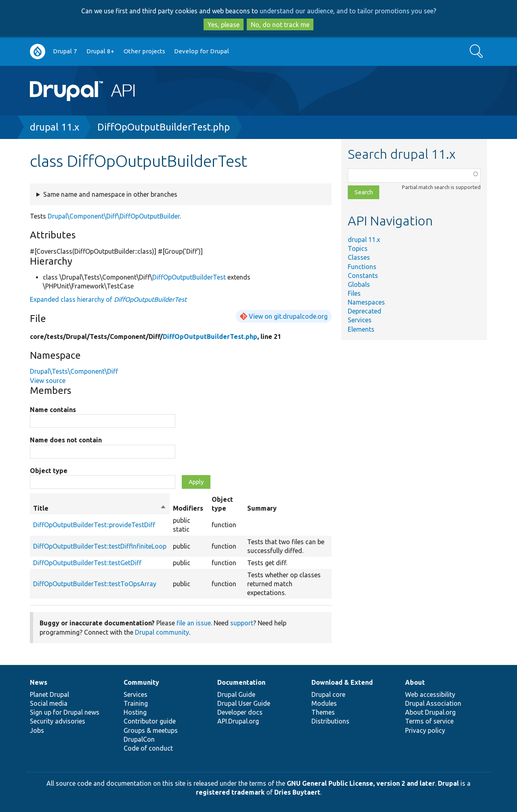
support (242, 623)
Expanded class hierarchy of (108, 299)
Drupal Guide (236, 694)
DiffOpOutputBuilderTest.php (164, 127)
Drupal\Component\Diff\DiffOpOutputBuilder (114, 216)
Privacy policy (425, 730)
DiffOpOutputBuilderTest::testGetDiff (87, 563)
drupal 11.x (55, 127)
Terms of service (429, 721)
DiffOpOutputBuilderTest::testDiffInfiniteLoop (100, 546)
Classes (359, 257)
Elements (361, 329)
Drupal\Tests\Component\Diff (74, 371)
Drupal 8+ (100, 51)
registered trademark (230, 792)
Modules (324, 703)
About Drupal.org (430, 712)
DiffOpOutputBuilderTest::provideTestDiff (94, 525)
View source (48, 381)
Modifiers (188, 508)
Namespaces (366, 302)
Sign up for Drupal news (65, 712)
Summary (262, 508)
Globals (359, 284)
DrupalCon (139, 739)
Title (100, 508)
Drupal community (162, 632)
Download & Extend (342, 682)
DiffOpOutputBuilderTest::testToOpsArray (95, 584)
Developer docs (240, 712)
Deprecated (365, 311)
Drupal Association (433, 703)
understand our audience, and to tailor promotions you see (347, 11)
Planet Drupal (49, 694)
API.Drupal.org (238, 721)
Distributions (330, 721)
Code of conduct (148, 748)
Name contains (53, 410)
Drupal (448, 783)
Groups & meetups (151, 730)
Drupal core (328, 694)
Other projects (144, 51)
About (415, 682)
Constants (363, 276)
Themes (323, 712)
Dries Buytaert (297, 792)
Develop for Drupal (202, 51)
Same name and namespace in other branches (110, 194)
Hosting (135, 712)
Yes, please (224, 25)
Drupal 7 (65, 51)
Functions (362, 267)
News (39, 682)
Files (354, 293)
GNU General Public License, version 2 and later (361, 783)
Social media (49, 703)
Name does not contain (66, 440)
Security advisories (58, 721)
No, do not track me (280, 25)
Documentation (241, 682)
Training (136, 703)
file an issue (194, 623)
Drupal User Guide (244, 703)
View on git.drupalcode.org (288, 316)
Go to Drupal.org (38, 52)
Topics (358, 248)
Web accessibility (430, 694)
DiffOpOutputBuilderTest (189, 277)
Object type (49, 471)
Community (141, 682)
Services (360, 320)
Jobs (37, 730)
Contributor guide (150, 721)
